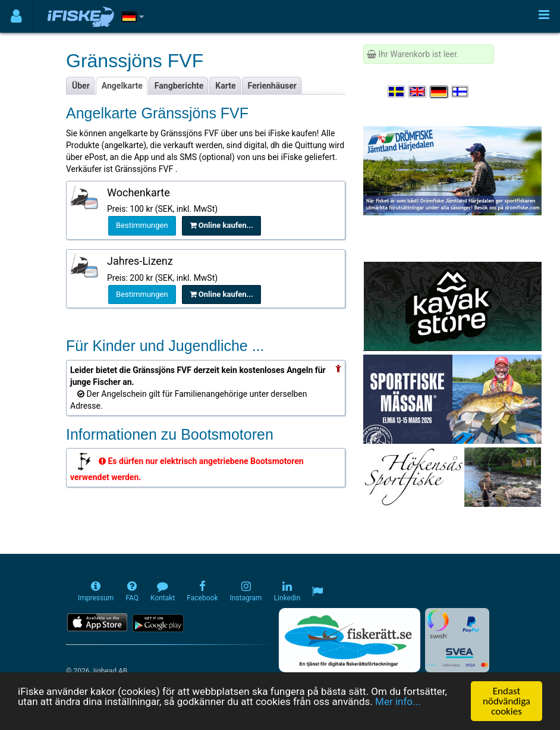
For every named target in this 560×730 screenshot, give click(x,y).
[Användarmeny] (16, 16)
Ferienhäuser (272, 86)
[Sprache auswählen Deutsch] (439, 92)
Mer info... (398, 702)
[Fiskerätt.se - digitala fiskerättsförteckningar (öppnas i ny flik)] (350, 640)
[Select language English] (418, 92)
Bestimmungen (142, 225)
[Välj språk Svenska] (397, 92)
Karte (225, 86)
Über (81, 86)
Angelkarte (122, 86)
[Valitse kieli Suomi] (461, 92)
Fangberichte (179, 86)
